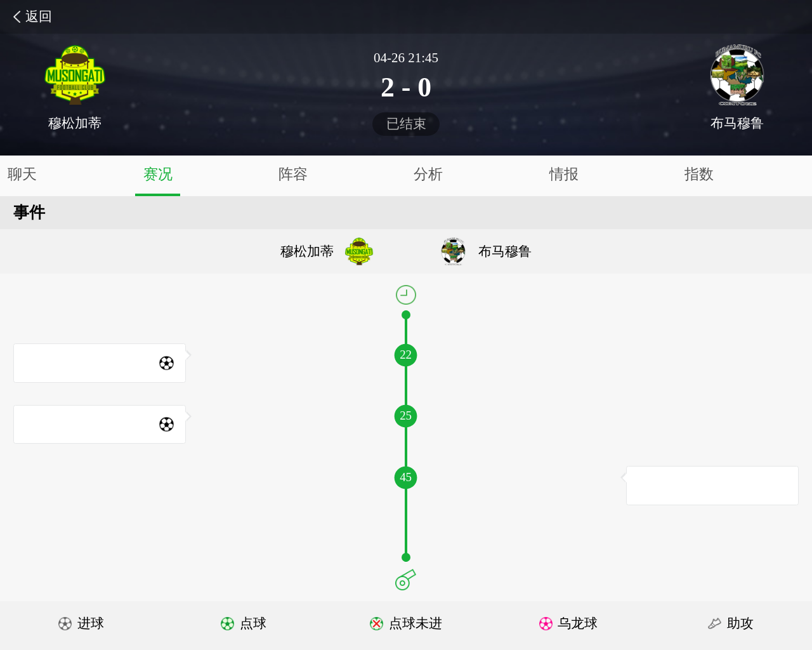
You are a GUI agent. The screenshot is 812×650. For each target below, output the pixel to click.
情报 (564, 174)
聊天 (22, 174)
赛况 (158, 174)
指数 (699, 174)
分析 (428, 174)
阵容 (293, 174)
